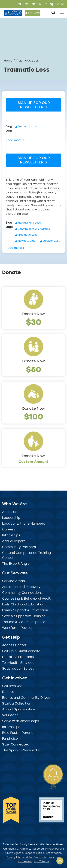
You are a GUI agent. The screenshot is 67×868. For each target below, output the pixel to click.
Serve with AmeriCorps (21, 721)
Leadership (11, 518)
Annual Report (14, 541)
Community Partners (19, 547)
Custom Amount (33, 462)
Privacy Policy (54, 849)
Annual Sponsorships (19, 709)
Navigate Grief (27, 241)
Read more (15, 140)
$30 (34, 322)
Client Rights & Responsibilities (25, 853)
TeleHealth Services (18, 663)
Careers (9, 529)
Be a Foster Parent (17, 733)
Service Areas (13, 581)
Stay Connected (16, 744)
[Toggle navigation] (62, 12)
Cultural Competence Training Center (26, 555)
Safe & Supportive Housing (24, 616)
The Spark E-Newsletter (22, 750)
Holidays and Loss (29, 223)
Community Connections (22, 592)
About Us (10, 512)
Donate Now (33, 314)
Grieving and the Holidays (34, 229)
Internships (11, 535)
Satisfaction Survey (18, 668)
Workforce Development (22, 628)
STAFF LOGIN (34, 13)
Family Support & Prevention (25, 610)
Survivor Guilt (51, 241)
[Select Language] (42, 4)
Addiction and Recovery (21, 587)
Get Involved (12, 686)
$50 (34, 369)
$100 (34, 416)
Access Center (14, 645)
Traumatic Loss (28, 126)
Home (8, 60)
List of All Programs (18, 657)
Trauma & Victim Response (24, 622)
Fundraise (10, 738)
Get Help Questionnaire (21, 651)
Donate (8, 692)
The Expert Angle (16, 563)
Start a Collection (17, 703)
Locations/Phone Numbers (24, 523)
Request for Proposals (32, 857)
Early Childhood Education (23, 604)
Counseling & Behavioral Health (27, 598)
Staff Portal (42, 861)
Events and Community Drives (26, 697)
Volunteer (10, 715)
